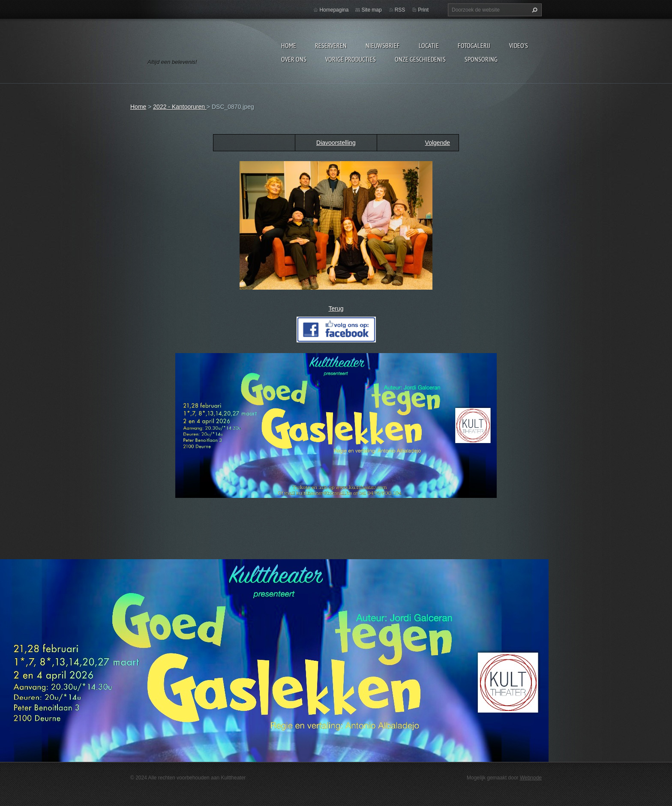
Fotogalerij (474, 45)
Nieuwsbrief (383, 45)
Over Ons (294, 59)
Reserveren (331, 45)
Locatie (429, 45)
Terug (336, 309)
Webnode (531, 778)
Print (423, 10)
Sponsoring (481, 59)
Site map (371, 10)
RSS (400, 10)
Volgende (438, 143)
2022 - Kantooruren (180, 107)
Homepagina (334, 10)
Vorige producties (351, 59)
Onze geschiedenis (420, 59)
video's (519, 45)
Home (289, 45)
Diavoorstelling (336, 143)
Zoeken (534, 10)
